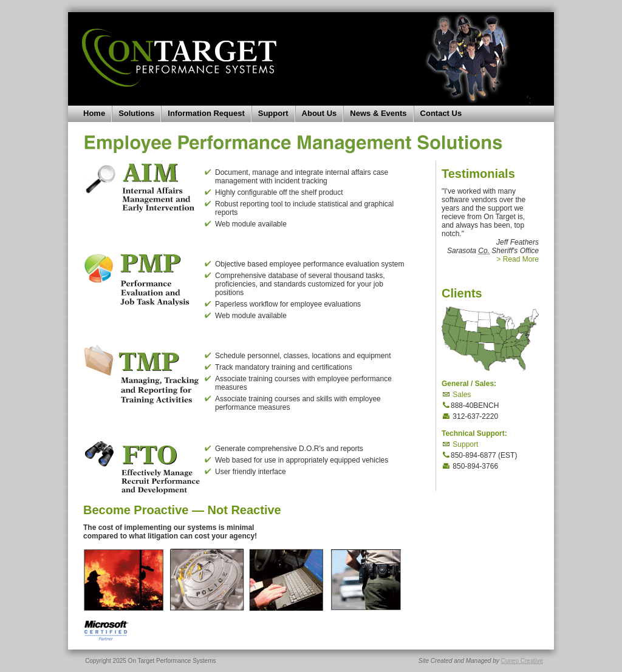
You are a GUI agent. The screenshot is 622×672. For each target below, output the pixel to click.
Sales (456, 395)
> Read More (518, 259)
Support (273, 113)
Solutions (136, 113)
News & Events (378, 113)
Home (94, 113)
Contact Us (441, 113)
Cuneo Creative (522, 661)
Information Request (206, 113)
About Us (320, 113)
